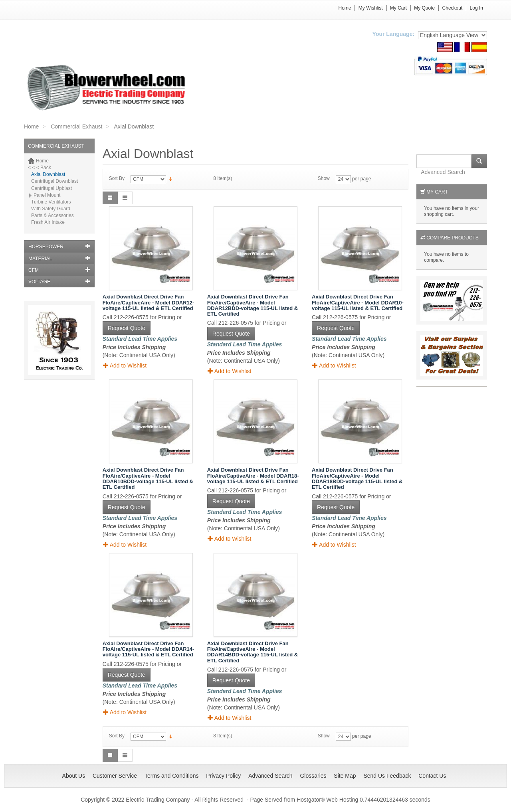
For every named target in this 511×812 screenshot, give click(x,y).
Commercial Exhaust (76, 126)
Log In (476, 8)
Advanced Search (443, 172)
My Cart (398, 8)
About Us (74, 776)
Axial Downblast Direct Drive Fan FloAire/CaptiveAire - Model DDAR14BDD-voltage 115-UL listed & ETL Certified (253, 652)
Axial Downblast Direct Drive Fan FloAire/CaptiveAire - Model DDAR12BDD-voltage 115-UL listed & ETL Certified (253, 305)
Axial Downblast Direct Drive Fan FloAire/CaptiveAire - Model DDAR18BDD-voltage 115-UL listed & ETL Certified (357, 478)
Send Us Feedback (387, 776)
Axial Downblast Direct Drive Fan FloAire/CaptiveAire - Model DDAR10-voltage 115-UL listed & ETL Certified (358, 302)
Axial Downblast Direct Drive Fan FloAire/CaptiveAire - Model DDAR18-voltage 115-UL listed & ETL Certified (253, 476)
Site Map (345, 776)
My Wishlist (371, 8)
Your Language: (394, 34)
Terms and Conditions (171, 776)
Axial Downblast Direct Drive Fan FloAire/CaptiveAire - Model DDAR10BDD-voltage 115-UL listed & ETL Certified (148, 478)
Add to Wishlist (125, 365)
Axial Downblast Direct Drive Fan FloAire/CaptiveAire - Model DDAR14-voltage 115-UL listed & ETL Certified (149, 649)
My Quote (424, 8)
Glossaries (313, 776)
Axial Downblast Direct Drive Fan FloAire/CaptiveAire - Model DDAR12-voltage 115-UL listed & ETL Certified (149, 302)
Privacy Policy (223, 776)
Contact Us (432, 776)
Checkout (453, 8)
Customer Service (115, 776)
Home (345, 8)
